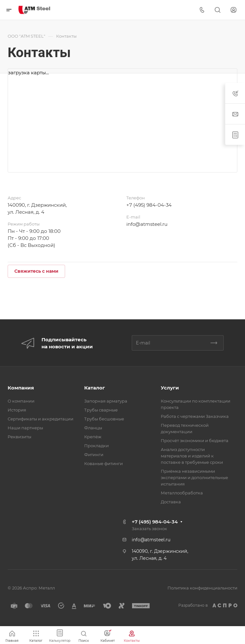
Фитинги (94, 455)
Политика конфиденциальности (202, 588)
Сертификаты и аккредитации (41, 419)
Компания (21, 388)
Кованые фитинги (104, 463)
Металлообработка (182, 493)
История (17, 410)
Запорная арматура (106, 401)
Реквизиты (19, 437)
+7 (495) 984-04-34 (149, 205)
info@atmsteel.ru (147, 224)
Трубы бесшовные (104, 419)
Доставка (171, 502)
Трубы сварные (101, 410)
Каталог (95, 388)
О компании (21, 401)
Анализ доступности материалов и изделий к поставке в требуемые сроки (192, 456)
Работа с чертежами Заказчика (195, 416)
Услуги (170, 388)
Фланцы (93, 428)
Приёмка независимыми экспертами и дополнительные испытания (194, 477)
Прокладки (97, 446)
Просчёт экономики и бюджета (195, 440)
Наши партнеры (25, 428)
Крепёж (93, 437)
